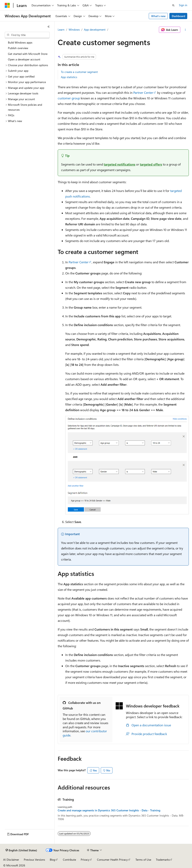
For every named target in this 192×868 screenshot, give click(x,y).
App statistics (69, 77)
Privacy (85, 860)
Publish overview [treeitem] (18, 48)
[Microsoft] (7, 5)
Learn (61, 30)
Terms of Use (143, 860)
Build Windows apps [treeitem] (20, 42)
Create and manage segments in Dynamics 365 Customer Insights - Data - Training (109, 810)
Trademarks (163, 860)
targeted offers (151, 164)
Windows (74, 30)
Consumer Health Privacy (112, 860)
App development (95, 30)
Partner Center (143, 93)
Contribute (69, 860)
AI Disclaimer (11, 860)
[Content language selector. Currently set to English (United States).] (21, 850)
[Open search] (173, 5)
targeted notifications (120, 164)
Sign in (183, 5)
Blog (52, 860)
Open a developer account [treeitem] (24, 59)
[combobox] (27, 35)
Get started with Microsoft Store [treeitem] (28, 54)
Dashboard (178, 16)
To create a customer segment (79, 72)
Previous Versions (34, 860)
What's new (158, 16)
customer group (69, 98)
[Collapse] (49, 27)
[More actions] (185, 30)
